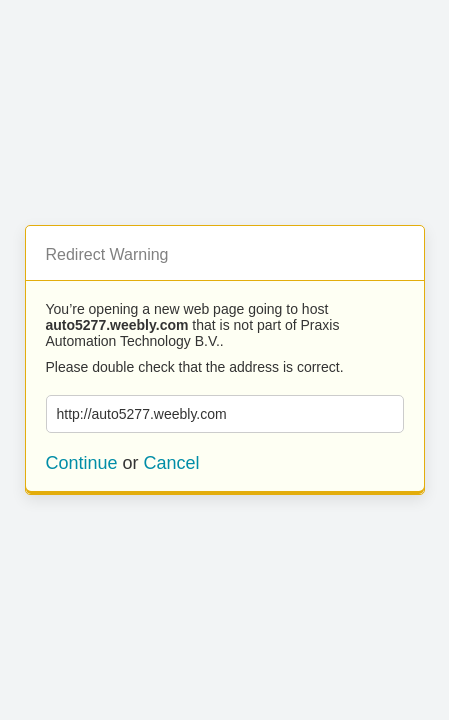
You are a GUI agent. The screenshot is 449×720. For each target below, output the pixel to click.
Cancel (172, 463)
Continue (82, 463)
